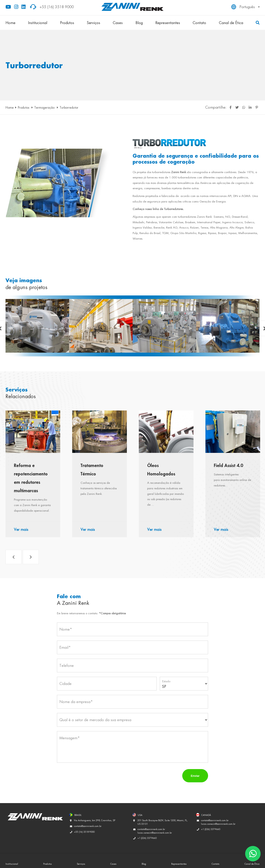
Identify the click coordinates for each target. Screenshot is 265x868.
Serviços (93, 23)
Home (10, 23)
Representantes (168, 23)
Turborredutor (69, 107)
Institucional (38, 23)
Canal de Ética (231, 23)
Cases (118, 23)
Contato (199, 23)
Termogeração (45, 107)
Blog (139, 23)
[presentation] (90, 776)
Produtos (67, 23)
